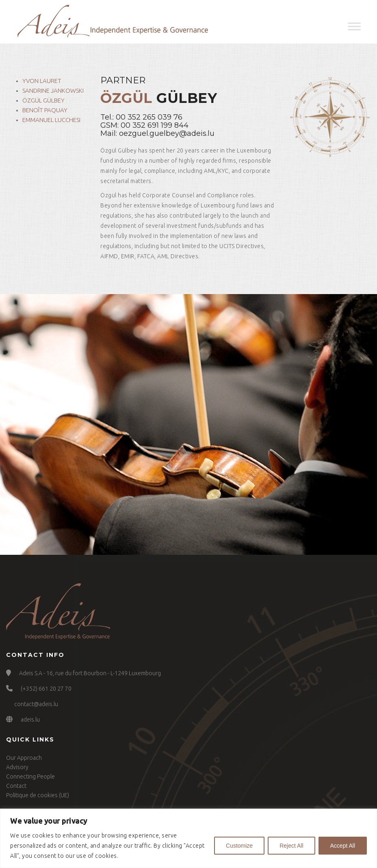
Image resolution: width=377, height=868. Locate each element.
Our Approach (24, 758)
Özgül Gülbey (43, 100)
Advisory (17, 767)
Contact (16, 786)
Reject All (291, 846)
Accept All (343, 846)
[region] (188, 838)
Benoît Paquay (45, 110)
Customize (239, 846)
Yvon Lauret (42, 81)
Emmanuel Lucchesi (51, 120)
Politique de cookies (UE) (38, 795)
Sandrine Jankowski (53, 91)
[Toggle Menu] (354, 26)
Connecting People (30, 776)
